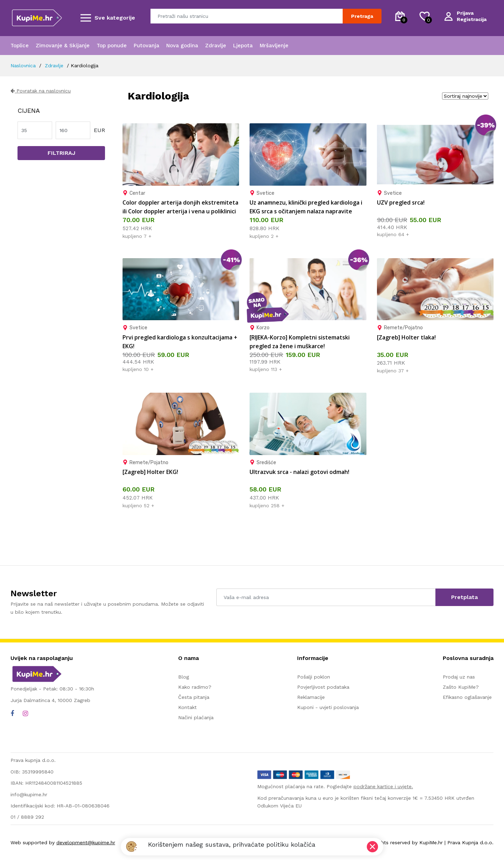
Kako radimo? (195, 687)
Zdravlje (216, 46)
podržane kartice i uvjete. (383, 786)
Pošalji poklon (314, 677)
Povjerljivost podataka (323, 687)
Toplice (20, 46)
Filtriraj (61, 153)
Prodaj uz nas (459, 677)
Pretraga (362, 16)
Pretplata (464, 597)
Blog (184, 677)
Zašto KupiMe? (461, 687)
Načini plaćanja (196, 717)
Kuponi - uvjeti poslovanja (328, 707)
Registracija (472, 19)
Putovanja (146, 46)
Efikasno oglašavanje (467, 697)
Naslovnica (23, 66)
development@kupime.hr (86, 842)
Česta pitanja (194, 697)
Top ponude (112, 46)
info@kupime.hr (29, 794)
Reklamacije (311, 697)
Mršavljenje (274, 46)
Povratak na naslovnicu (41, 91)
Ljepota (243, 46)
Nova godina (182, 46)
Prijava (465, 13)
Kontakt (187, 707)
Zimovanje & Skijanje (63, 46)
